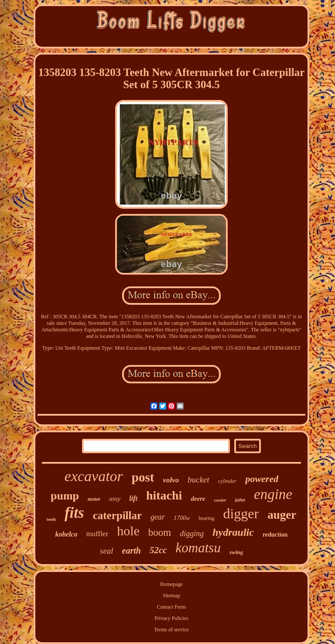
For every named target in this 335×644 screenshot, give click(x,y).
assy (115, 499)
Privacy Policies (171, 618)
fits (74, 513)
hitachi (164, 495)
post (143, 477)
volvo (171, 480)
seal (107, 551)
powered (262, 479)
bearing (206, 518)
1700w (182, 518)
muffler (97, 534)
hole (128, 531)
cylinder (227, 481)
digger (241, 513)
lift (133, 498)
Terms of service (171, 630)
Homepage (171, 584)
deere (198, 499)
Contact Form (171, 607)
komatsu (198, 548)
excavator (94, 476)
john (240, 500)
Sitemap (171, 596)
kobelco (67, 534)
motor (94, 499)
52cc (158, 550)
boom (160, 532)
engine (273, 494)
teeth (51, 519)
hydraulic (233, 532)
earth (132, 551)
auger (282, 515)
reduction (275, 535)
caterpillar (117, 515)
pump (65, 496)
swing (236, 552)
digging (192, 534)
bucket (198, 480)
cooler (220, 500)
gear (158, 517)
